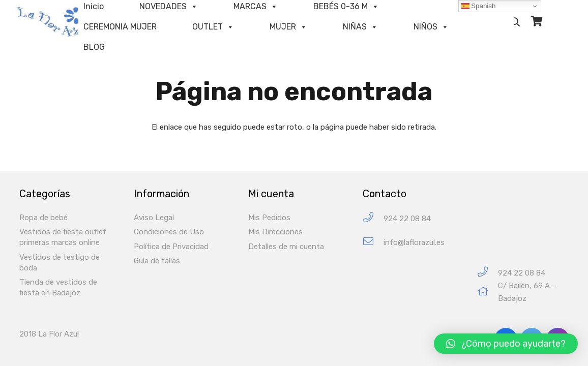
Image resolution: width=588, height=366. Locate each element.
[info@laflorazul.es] (373, 243)
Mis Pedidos (269, 218)
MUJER (283, 27)
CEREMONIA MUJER (120, 27)
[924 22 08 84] (373, 219)
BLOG (94, 47)
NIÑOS (425, 27)
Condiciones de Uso (169, 232)
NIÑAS (355, 27)
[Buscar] (516, 22)
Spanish (479, 6)
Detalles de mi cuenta (286, 247)
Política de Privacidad (171, 247)
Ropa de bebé (43, 218)
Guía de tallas (157, 261)
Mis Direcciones (275, 232)
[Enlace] (58, 22)
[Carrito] (537, 22)
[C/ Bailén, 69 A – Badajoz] (488, 293)
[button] (506, 344)
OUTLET (208, 27)
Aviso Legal (154, 218)
